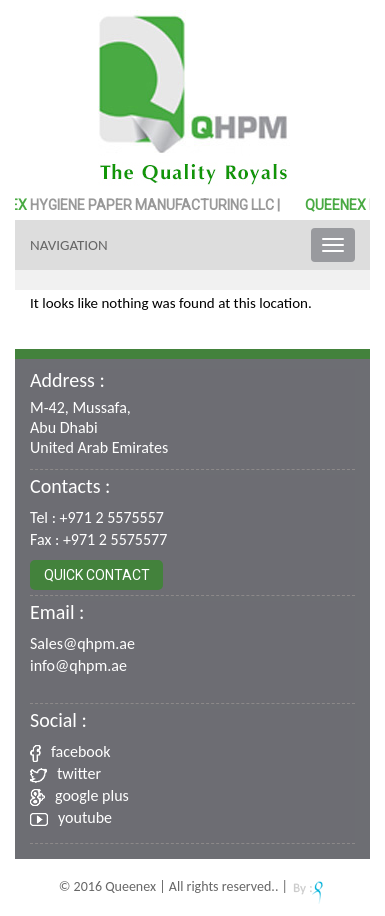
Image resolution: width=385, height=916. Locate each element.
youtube (71, 817)
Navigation (69, 245)
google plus (79, 795)
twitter (65, 773)
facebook (70, 751)
